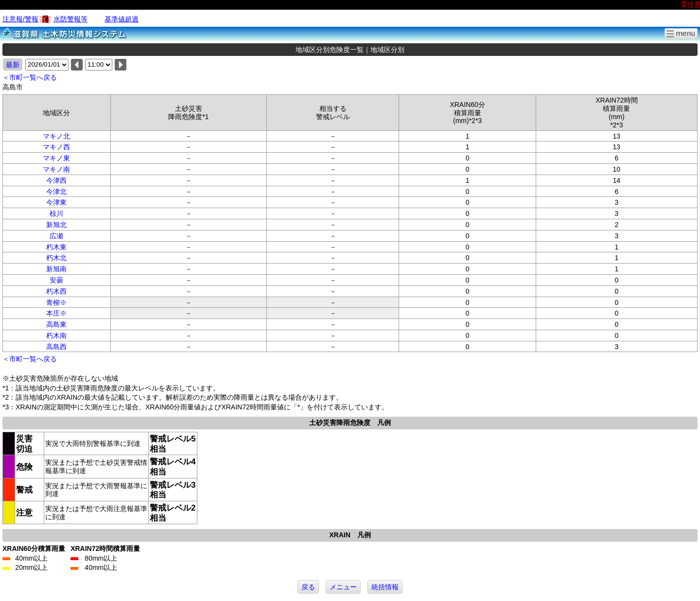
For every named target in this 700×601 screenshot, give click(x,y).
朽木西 (56, 291)
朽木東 (56, 247)
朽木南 (56, 336)
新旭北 (56, 225)
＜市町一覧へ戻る (30, 77)
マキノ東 (56, 158)
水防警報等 (70, 19)
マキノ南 (56, 169)
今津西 (56, 180)
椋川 (56, 213)
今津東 (56, 202)
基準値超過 (122, 19)
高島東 (56, 324)
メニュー (343, 587)
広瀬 (56, 236)
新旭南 (56, 269)
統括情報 (385, 587)
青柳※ (56, 302)
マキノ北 (56, 136)
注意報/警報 (20, 19)
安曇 (56, 280)
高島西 (56, 347)
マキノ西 (56, 147)
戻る (308, 587)
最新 (13, 65)
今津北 (56, 192)
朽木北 (56, 258)
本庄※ (56, 313)
